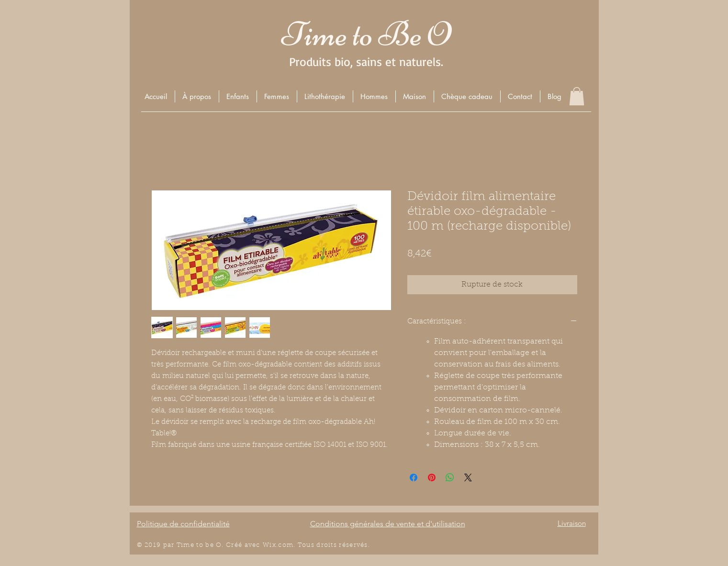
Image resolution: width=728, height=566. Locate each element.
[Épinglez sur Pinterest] (432, 477)
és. (365, 545)
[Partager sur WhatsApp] (450, 477)
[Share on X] (468, 477)
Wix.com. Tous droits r (302, 545)
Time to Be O (366, 34)
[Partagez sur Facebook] (414, 477)
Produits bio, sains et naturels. (366, 61)
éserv (352, 545)
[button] (238, 96)
